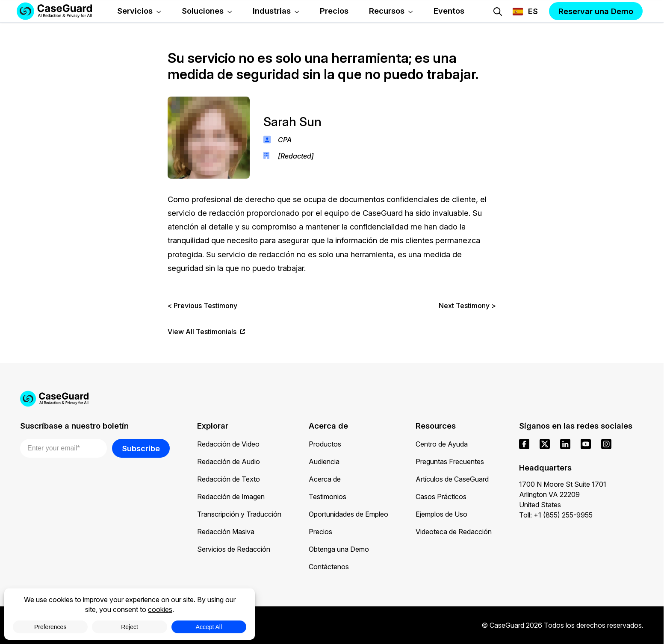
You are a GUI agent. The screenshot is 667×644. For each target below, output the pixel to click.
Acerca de (325, 479)
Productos (325, 444)
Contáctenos (329, 567)
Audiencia (324, 462)
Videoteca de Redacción (454, 532)
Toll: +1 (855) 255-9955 (556, 515)
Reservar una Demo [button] (596, 11)
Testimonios (328, 497)
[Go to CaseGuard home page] (332, 399)
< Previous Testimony (202, 306)
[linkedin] (565, 444)
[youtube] (586, 444)
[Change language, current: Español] (525, 12)
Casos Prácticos (441, 497)
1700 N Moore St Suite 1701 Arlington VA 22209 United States (563, 494)
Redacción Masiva (226, 532)
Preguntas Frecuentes (450, 462)
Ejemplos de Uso (441, 514)
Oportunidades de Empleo (348, 514)
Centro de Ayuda (442, 444)
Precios (320, 532)
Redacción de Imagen (231, 497)
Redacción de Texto (229, 479)
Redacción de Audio (229, 462)
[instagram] (606, 444)
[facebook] (524, 444)
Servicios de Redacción (234, 549)
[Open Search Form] (498, 12)
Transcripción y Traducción (239, 514)
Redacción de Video (228, 444)
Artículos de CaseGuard (452, 479)
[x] (545, 444)
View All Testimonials (207, 332)
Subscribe (141, 448)
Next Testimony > (467, 306)
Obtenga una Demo (339, 549)
